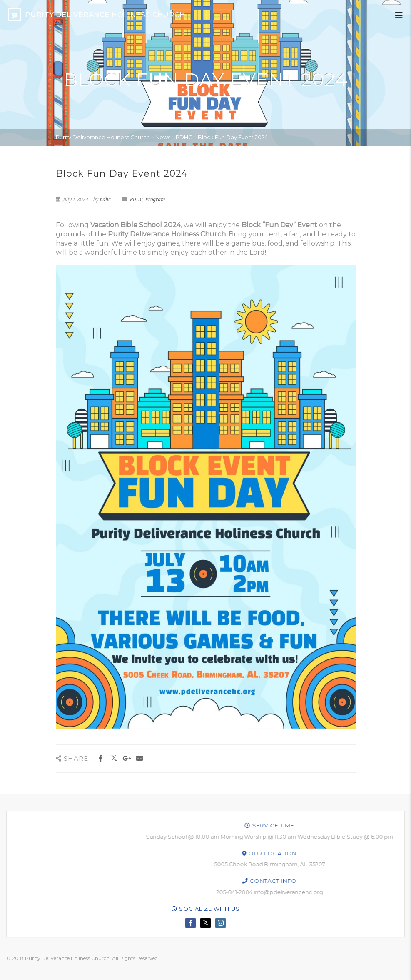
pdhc (105, 199)
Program (155, 199)
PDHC (136, 199)
